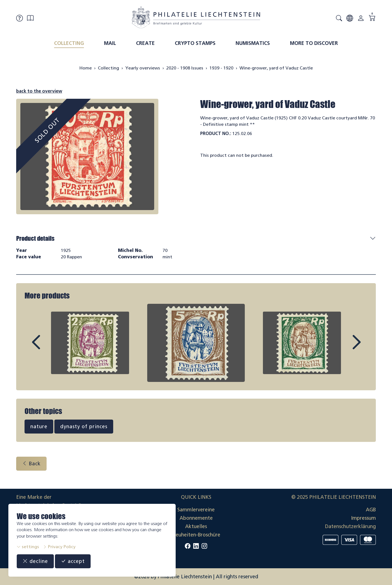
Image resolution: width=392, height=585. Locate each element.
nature (39, 427)
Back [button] (31, 464)
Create (145, 43)
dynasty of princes (84, 427)
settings (28, 547)
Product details (35, 238)
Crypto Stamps (195, 43)
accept (73, 561)
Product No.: (216, 133)
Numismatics (253, 43)
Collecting (69, 43)
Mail (110, 43)
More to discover (314, 43)
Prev (49, 347)
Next (343, 347)
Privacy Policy (59, 547)
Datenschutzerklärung (350, 526)
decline (35, 561)
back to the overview (39, 91)
